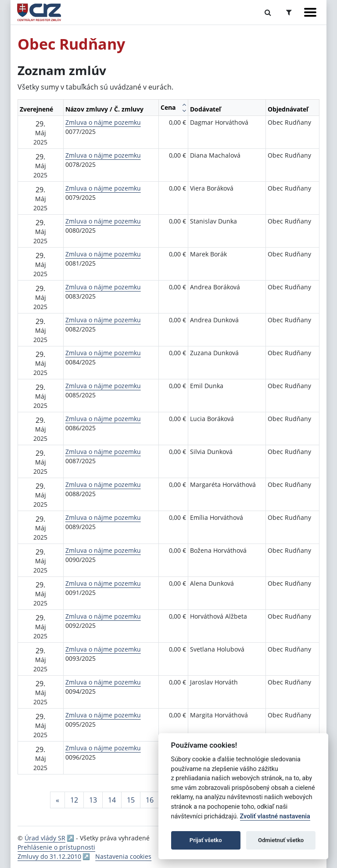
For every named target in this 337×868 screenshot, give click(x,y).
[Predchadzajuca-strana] (57, 800)
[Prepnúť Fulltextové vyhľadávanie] (268, 12)
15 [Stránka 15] (131, 800)
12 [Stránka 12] (74, 800)
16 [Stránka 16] (150, 800)
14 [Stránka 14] (112, 800)
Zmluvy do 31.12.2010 (49, 856)
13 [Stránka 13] (93, 800)
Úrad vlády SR (45, 838)
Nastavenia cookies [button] (123, 856)
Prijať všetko (206, 840)
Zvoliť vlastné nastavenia (275, 816)
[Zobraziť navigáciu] (310, 12)
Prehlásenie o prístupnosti (56, 847)
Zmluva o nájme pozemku (103, 122)
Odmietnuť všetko (281, 840)
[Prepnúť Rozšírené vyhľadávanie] (289, 12)
